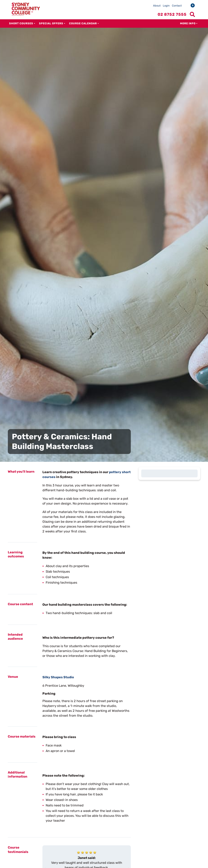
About (157, 6)
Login (166, 6)
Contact (177, 6)
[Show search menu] (192, 14)
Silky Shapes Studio (58, 677)
